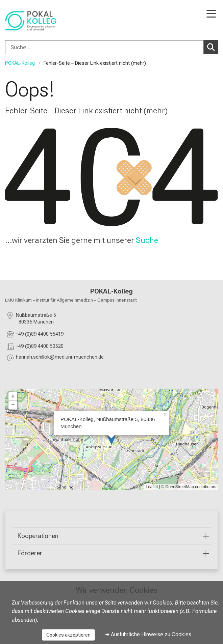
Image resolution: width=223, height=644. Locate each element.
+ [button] (13, 396)
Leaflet (152, 487)
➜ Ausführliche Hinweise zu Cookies (148, 634)
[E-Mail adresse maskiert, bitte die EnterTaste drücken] (60, 358)
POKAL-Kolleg (20, 63)
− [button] (13, 405)
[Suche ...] (104, 47)
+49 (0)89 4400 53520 (40, 346)
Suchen (213, 47)
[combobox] (111, 47)
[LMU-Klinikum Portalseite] (29, 21)
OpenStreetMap (180, 487)
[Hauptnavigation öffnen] (211, 14)
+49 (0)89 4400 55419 (40, 334)
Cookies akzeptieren (68, 635)
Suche (147, 240)
